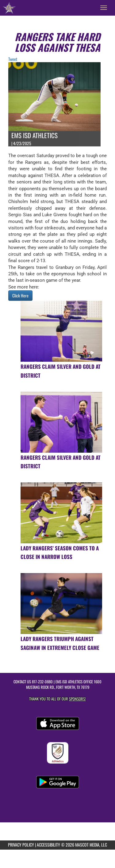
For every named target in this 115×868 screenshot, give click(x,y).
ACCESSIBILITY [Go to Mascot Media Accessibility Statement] (48, 845)
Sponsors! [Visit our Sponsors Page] (77, 699)
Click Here (20, 295)
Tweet (13, 59)
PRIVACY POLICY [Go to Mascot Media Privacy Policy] (21, 845)
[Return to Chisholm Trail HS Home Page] (9, 8)
